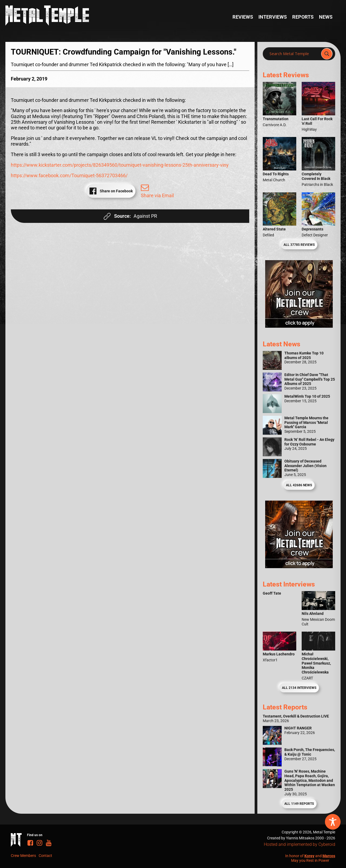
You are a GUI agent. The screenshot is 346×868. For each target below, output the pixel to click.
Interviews (273, 17)
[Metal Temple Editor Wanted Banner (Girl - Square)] (299, 326)
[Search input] (294, 54)
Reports (303, 17)
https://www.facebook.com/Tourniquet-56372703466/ (69, 176)
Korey (309, 856)
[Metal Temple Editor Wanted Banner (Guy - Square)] (299, 567)
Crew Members (23, 856)
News (326, 17)
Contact (45, 856)
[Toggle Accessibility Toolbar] (333, 822)
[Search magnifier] (327, 54)
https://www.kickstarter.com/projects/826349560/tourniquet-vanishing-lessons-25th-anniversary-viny (120, 165)
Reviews (243, 17)
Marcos (329, 856)
